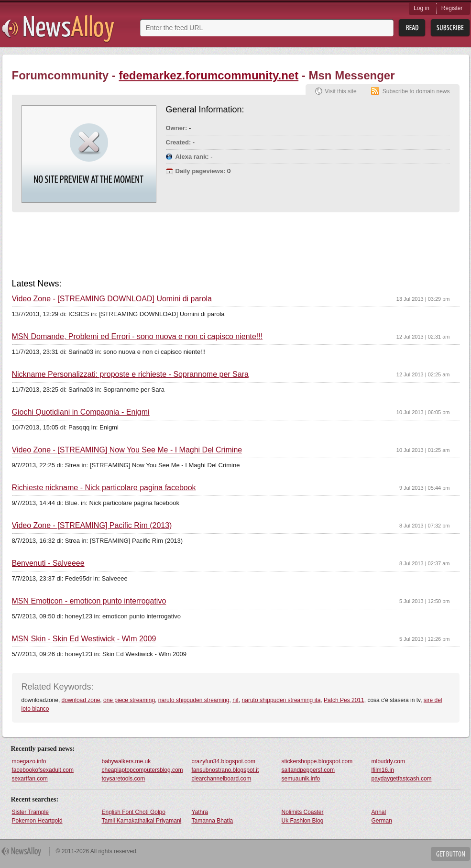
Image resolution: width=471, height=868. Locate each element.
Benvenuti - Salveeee (48, 563)
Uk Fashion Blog (303, 821)
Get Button (450, 854)
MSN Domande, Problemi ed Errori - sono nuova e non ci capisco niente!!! (137, 337)
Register (452, 8)
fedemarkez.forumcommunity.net (209, 75)
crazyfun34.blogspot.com (224, 761)
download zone (81, 700)
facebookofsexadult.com (43, 770)
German (382, 821)
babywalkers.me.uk (126, 761)
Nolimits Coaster (303, 812)
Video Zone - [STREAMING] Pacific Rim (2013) (92, 526)
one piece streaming (129, 700)
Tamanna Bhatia (213, 821)
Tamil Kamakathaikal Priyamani (142, 821)
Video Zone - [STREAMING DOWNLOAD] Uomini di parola (112, 299)
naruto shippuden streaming (194, 700)
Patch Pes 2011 (344, 700)
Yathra (200, 812)
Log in (422, 8)
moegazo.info (29, 761)
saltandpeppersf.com (308, 770)
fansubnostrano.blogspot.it (225, 770)
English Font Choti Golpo (134, 812)
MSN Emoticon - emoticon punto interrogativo (89, 601)
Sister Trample (30, 812)
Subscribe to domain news (416, 91)
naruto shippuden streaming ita (281, 700)
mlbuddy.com (388, 761)
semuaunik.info (301, 779)
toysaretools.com (124, 779)
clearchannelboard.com (222, 779)
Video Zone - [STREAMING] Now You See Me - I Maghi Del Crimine (127, 450)
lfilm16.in (383, 770)
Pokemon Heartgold (37, 821)
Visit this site (340, 91)
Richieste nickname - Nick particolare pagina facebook (104, 488)
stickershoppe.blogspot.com (317, 761)
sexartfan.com (30, 779)
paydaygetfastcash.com (402, 779)
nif (235, 700)
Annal (379, 812)
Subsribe (450, 28)
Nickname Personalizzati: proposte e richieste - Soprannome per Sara (130, 374)
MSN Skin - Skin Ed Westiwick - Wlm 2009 (84, 639)
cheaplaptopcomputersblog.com (142, 770)
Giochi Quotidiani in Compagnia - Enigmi (81, 412)
